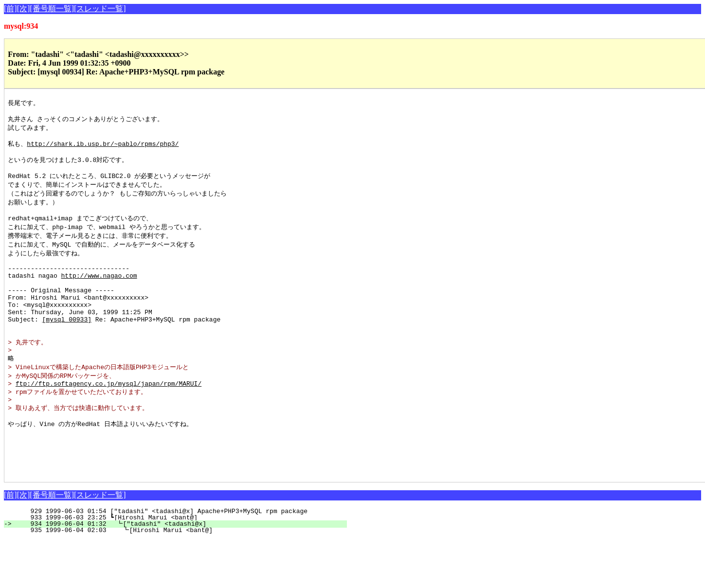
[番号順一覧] (52, 9)
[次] (24, 9)
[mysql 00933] (67, 346)
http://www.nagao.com (99, 294)
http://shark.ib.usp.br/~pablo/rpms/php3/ (103, 148)
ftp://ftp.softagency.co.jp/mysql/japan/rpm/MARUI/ (108, 418)
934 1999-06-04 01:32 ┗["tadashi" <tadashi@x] (180, 572)
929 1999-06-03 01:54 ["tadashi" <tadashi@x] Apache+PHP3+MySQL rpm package (182, 559)
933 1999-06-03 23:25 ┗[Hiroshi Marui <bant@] (180, 566)
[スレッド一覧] (100, 9)
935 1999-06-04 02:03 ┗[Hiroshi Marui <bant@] (179, 578)
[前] (10, 9)
